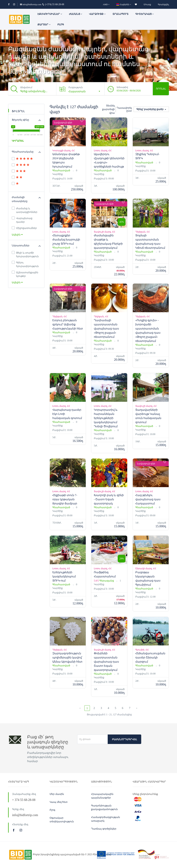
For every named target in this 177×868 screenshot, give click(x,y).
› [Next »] (137, 708)
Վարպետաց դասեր (22, 220)
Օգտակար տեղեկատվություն (62, 820)
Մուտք (147, 4)
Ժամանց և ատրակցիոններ (25, 210)
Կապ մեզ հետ (59, 802)
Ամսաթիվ (122, 87)
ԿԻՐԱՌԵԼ (18, 141)
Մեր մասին (57, 794)
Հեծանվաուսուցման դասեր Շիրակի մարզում (150, 657)
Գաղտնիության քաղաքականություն (104, 807)
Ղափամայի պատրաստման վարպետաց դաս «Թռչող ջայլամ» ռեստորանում (106, 329)
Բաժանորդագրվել (124, 739)
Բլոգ (61, 25)
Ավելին (17, 235)
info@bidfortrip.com (31, 4)
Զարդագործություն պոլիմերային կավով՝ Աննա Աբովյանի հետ (67, 657)
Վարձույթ (97, 14)
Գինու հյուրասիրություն (25, 264)
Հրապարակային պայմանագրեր (102, 796)
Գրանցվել (163, 4)
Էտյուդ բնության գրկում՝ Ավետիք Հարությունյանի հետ (68, 324)
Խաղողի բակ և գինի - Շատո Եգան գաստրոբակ (109, 499)
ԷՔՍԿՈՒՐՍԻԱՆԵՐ (50, 14)
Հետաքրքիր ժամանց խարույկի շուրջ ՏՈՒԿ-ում (66, 240)
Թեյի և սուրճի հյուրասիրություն (25, 254)
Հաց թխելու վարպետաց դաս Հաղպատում (148, 499)
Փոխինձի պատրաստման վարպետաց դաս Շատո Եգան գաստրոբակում (106, 662)
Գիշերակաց (145, 14)
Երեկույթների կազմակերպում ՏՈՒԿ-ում (64, 576)
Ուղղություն (76, 87)
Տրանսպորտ (120, 14)
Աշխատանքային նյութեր (25, 274)
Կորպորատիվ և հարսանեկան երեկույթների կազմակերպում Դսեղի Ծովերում (106, 418)
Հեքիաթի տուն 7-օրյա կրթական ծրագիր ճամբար (65, 499)
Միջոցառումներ (24, 228)
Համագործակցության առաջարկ (106, 819)
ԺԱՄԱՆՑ (76, 14)
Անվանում (26, 87)
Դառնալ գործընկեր (104, 829)
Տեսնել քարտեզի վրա (108, 109)
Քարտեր (44, 25)
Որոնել (161, 89)
